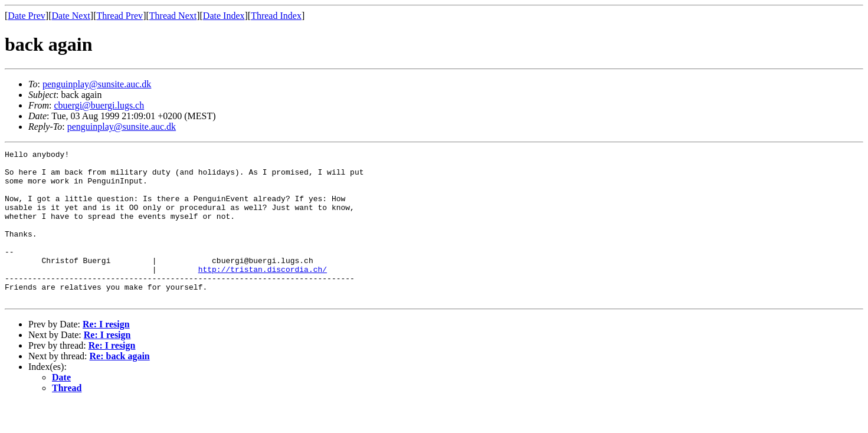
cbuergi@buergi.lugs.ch (99, 105)
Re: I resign (106, 354)
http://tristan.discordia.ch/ (263, 294)
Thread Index (276, 16)
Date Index (224, 16)
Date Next (71, 16)
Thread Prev (119, 16)
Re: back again (120, 386)
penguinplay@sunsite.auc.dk (97, 84)
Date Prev (27, 16)
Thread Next (173, 16)
